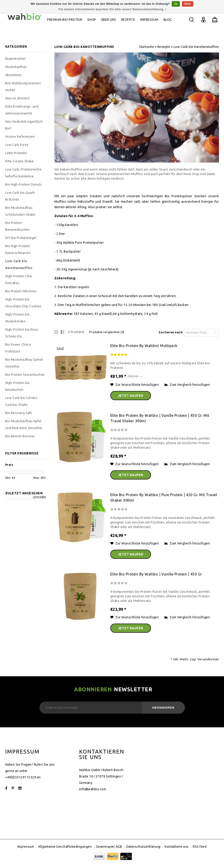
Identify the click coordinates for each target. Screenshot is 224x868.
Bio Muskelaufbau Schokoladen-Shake (20, 211)
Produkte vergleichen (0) (107, 332)
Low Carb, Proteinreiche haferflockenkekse (23, 173)
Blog (168, 20)
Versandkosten (208, 659)
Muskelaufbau (16, 67)
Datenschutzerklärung (143, 847)
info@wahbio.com (93, 789)
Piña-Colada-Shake (20, 161)
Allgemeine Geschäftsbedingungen (65, 847)
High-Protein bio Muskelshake (18, 318)
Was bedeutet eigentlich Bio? (24, 125)
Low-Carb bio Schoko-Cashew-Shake (22, 401)
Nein (188, 4)
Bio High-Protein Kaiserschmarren (18, 249)
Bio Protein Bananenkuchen (18, 226)
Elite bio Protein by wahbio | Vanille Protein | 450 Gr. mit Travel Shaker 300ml (160, 418)
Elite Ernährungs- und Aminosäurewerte (22, 110)
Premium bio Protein (65, 20)
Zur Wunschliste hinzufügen (135, 385)
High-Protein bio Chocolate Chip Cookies (23, 303)
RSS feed (200, 847)
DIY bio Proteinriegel (21, 238)
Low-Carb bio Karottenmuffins (196, 47)
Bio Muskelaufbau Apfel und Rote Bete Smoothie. (24, 425)
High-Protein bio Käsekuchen (18, 386)
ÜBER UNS (109, 20)
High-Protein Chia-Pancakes (19, 280)
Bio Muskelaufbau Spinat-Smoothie (25, 363)
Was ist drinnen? (18, 98)
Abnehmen (13, 75)
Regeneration (15, 59)
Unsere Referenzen (20, 137)
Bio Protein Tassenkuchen (25, 375)
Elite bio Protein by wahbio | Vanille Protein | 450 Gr (156, 574)
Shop (92, 20)
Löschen (39, 497)
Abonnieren (163, 708)
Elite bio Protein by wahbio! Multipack (144, 346)
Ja (176, 4)
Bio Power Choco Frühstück (18, 348)
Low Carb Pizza (17, 145)
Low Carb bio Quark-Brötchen (21, 196)
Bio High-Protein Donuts (24, 184)
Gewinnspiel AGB (109, 847)
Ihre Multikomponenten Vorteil (23, 87)
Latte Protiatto (16, 153)
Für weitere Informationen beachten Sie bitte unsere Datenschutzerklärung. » (113, 9)
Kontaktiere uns (177, 847)
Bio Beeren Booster (20, 436)
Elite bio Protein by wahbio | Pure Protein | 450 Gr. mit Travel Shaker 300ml (164, 497)
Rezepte (128, 20)
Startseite (146, 47)
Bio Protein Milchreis (21, 291)
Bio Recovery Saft (19, 413)
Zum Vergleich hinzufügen (187, 385)
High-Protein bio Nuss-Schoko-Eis (22, 333)
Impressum (149, 20)
